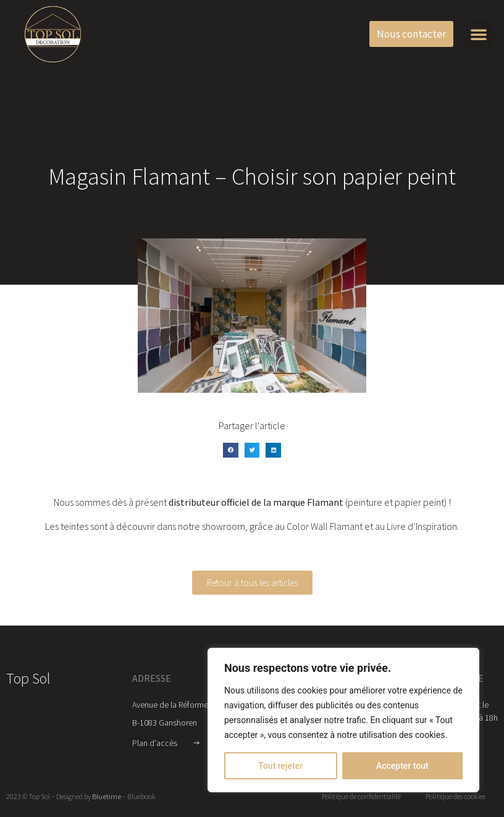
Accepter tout (402, 766)
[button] (479, 34)
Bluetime (107, 796)
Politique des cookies (456, 796)
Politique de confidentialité (361, 796)
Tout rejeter (280, 766)
